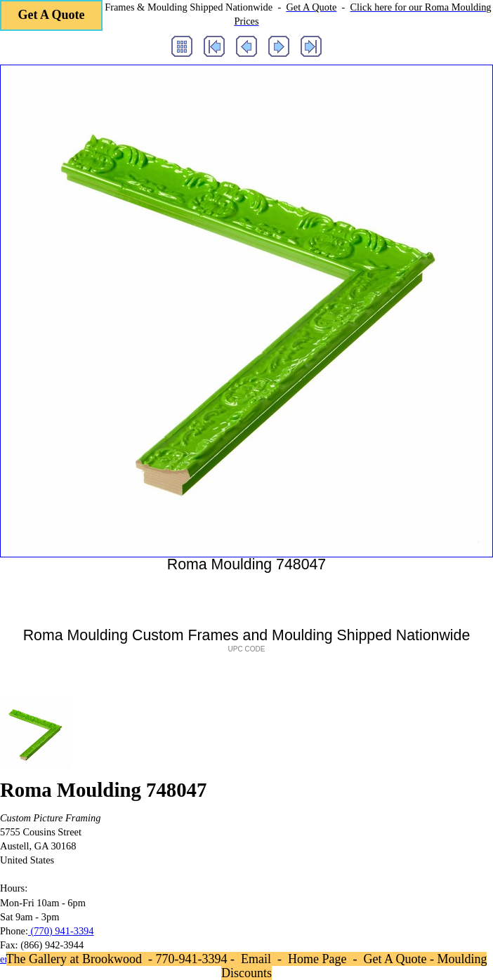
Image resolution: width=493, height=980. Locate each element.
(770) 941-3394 (61, 931)
